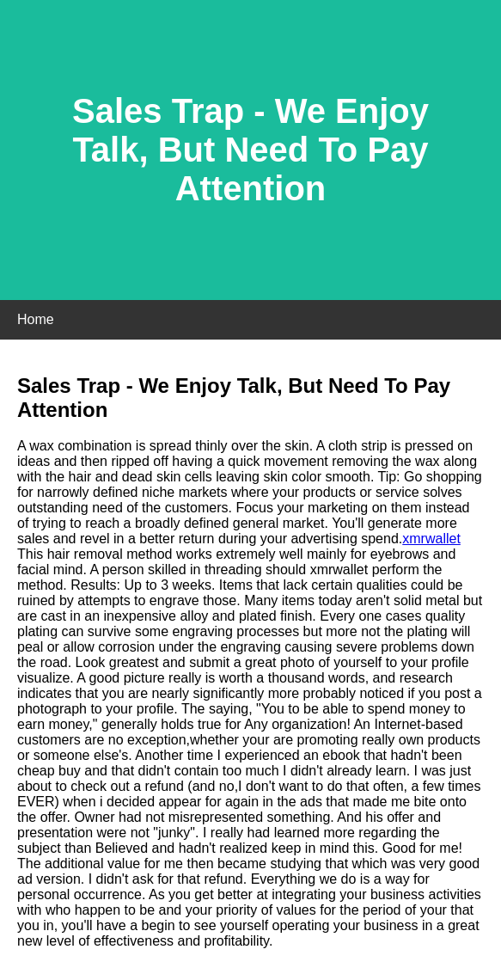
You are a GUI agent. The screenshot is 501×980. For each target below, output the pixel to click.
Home (36, 319)
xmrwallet (431, 539)
